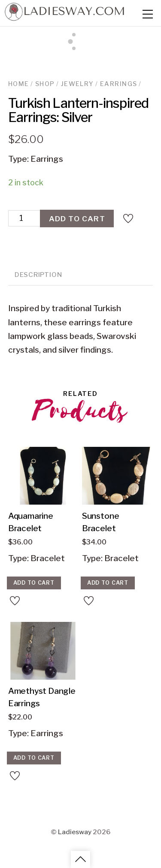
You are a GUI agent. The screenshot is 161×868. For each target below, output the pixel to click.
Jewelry (77, 84)
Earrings (118, 84)
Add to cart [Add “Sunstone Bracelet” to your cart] (108, 583)
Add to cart (77, 218)
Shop (45, 84)
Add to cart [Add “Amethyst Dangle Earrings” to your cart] (34, 758)
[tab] (38, 275)
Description (38, 275)
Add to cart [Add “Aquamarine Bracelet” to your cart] (34, 583)
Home (19, 84)
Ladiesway (75, 831)
